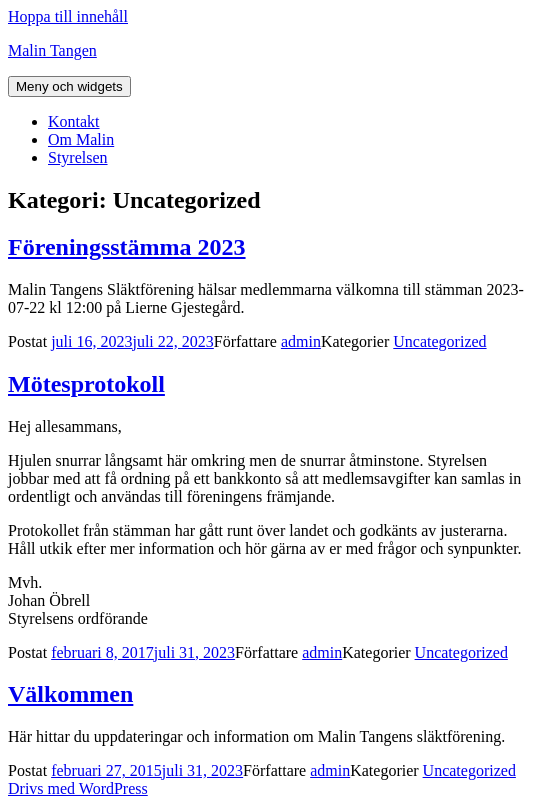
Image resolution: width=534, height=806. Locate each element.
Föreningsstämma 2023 (127, 247)
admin (301, 341)
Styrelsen (78, 157)
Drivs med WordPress (78, 788)
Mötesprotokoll (86, 384)
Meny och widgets (69, 86)
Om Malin (81, 139)
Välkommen (70, 694)
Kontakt (74, 121)
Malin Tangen (52, 50)
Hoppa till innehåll (68, 16)
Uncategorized (439, 341)
